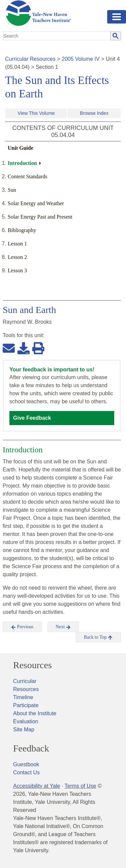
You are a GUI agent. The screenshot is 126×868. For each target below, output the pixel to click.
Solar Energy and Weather (36, 203)
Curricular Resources (30, 59)
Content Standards (28, 176)
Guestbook (26, 764)
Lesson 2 (17, 257)
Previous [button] (22, 627)
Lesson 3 (17, 270)
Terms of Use (80, 786)
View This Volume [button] (36, 113)
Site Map (24, 729)
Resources (32, 665)
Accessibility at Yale (37, 786)
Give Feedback (32, 418)
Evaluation (26, 721)
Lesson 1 (17, 244)
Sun (12, 190)
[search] (57, 36)
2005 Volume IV (81, 59)
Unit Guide (20, 148)
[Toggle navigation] (117, 17)
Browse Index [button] (94, 113)
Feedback (31, 748)
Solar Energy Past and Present (40, 217)
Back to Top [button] (98, 637)
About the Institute (35, 713)
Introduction (22, 163)
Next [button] (63, 627)
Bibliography (22, 230)
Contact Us (26, 772)
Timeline (23, 697)
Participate (26, 705)
